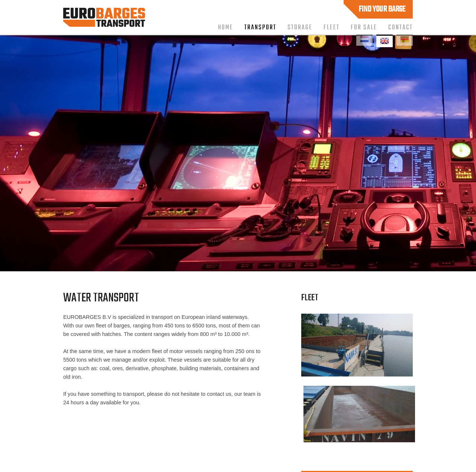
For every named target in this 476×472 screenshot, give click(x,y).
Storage (300, 28)
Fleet (332, 28)
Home (226, 28)
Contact (401, 28)
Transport (260, 28)
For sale (364, 28)
